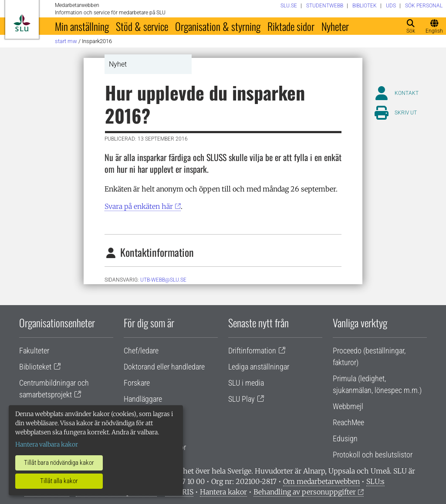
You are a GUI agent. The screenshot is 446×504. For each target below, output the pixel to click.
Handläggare (143, 399)
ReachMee (348, 422)
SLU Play (242, 399)
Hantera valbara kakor (47, 444)
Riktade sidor (291, 26)
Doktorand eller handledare (164, 367)
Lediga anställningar (259, 367)
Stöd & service (142, 26)
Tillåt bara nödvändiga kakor (59, 463)
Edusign (345, 438)
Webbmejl (348, 406)
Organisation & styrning (218, 26)
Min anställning (82, 26)
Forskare (137, 383)
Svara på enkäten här (139, 206)
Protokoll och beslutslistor (373, 455)
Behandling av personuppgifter (305, 492)
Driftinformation (252, 351)
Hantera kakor (223, 492)
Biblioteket (35, 367)
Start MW (66, 41)
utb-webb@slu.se (163, 280)
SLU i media (246, 383)
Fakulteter (34, 351)
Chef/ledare (141, 351)
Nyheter (335, 26)
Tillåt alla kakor (59, 481)
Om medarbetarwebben (321, 481)
